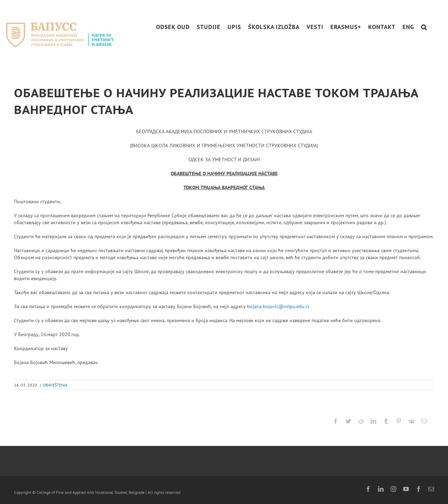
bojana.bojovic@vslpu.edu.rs (278, 306)
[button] (424, 27)
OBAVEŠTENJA (55, 385)
